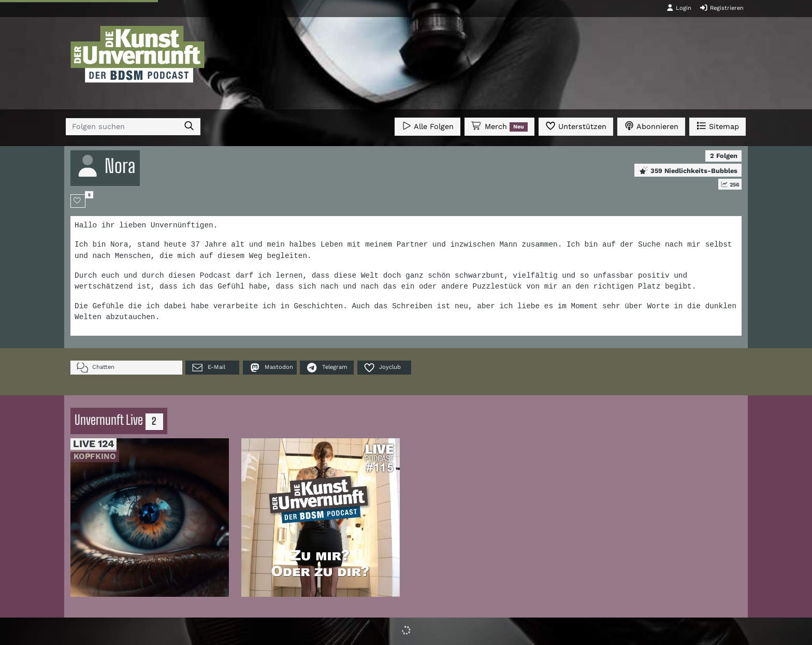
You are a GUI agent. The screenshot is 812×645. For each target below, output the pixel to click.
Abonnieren (651, 126)
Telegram (327, 368)
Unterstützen (576, 126)
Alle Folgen (427, 126)
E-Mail (208, 368)
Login (679, 8)
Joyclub (382, 368)
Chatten (96, 368)
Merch (499, 126)
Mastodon (271, 368)
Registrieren (722, 8)
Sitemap (717, 126)
